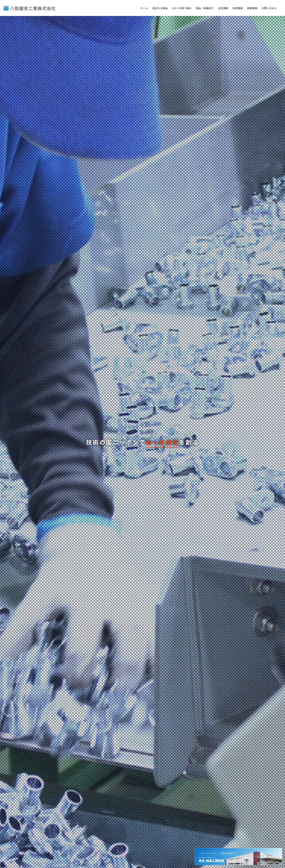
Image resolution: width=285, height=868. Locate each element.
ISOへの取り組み (182, 8)
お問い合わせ (269, 8)
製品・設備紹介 (205, 8)
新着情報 (252, 8)
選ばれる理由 (160, 8)
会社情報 (223, 8)
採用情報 (238, 8)
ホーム (144, 8)
